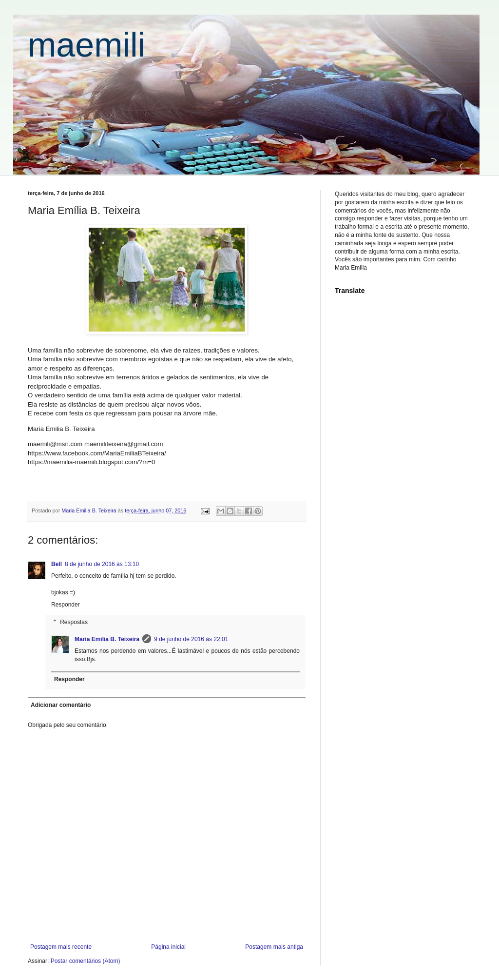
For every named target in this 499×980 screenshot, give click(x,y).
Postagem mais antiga (274, 947)
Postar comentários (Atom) (86, 961)
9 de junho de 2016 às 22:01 (191, 639)
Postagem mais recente (61, 947)
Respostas (74, 622)
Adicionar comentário (61, 705)
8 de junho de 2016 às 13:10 (102, 564)
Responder (66, 605)
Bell (57, 564)
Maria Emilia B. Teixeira (107, 639)
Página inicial (168, 947)
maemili (86, 45)
